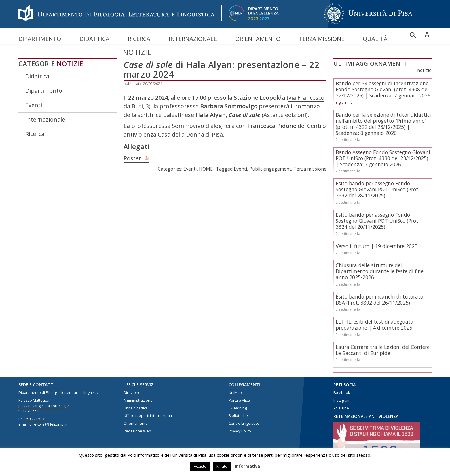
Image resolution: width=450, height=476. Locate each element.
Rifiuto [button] (222, 466)
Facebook (342, 393)
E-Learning (238, 408)
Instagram (342, 400)
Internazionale (193, 39)
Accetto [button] (200, 466)
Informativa (247, 466)
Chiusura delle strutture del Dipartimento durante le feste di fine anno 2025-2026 (380, 271)
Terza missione (322, 39)
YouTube (341, 408)
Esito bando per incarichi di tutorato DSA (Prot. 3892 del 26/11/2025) (379, 300)
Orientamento (258, 39)
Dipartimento (40, 39)
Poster (132, 158)
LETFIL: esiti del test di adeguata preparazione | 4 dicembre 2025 (375, 325)
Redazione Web (137, 431)
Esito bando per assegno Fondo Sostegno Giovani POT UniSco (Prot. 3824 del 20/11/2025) (378, 221)
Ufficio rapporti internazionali (149, 416)
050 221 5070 (35, 419)
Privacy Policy (240, 431)
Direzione (132, 393)
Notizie (70, 64)
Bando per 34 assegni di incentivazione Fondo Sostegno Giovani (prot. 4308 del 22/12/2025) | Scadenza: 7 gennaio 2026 (383, 89)
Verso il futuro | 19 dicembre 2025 (377, 246)
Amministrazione (138, 400)
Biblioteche (238, 416)
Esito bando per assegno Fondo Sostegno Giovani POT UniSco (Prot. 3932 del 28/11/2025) (378, 189)
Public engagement (270, 169)
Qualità (375, 39)
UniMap (235, 393)
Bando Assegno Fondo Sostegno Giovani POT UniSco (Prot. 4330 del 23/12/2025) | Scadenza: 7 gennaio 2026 (383, 158)
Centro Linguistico (244, 423)
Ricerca (139, 39)
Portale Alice (239, 400)
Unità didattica (136, 408)
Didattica (94, 39)
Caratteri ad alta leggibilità (427, 35)
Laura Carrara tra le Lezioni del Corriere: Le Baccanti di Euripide (383, 350)
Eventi (34, 105)
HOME (206, 169)
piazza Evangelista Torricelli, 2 (44, 406)
